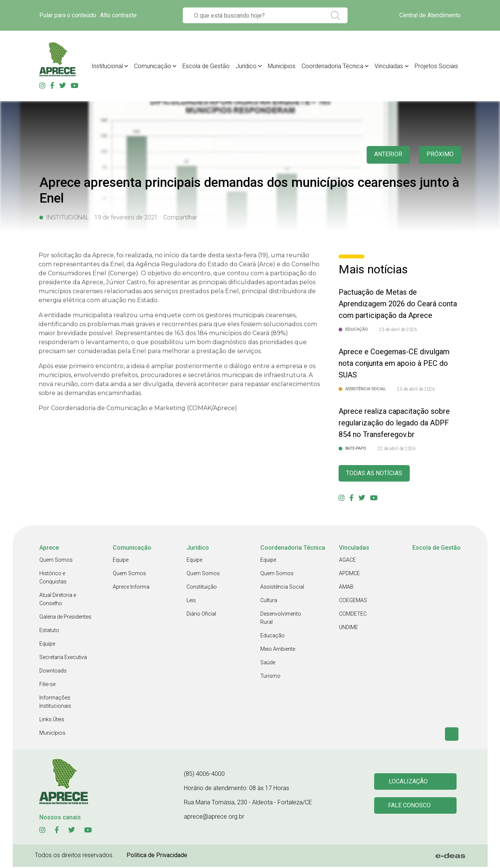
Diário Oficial (201, 615)
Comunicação (153, 66)
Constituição (202, 588)
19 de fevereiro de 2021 (126, 217)
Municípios (282, 66)
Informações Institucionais (55, 703)
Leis (191, 601)
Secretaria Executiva (63, 658)
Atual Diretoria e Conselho (58, 600)
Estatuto (49, 631)
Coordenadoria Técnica (332, 66)
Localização (409, 782)
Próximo (439, 155)
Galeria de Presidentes (65, 618)
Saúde (268, 664)
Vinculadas (389, 66)
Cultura (269, 601)
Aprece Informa (131, 588)
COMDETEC (353, 615)
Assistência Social (282, 588)
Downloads (53, 672)
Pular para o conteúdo (68, 15)
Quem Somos (56, 561)
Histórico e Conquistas (53, 579)
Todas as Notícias (377, 474)
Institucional (107, 66)
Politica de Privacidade (157, 856)
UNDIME (349, 628)
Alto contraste (118, 15)
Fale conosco (410, 807)
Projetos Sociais (436, 66)
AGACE (347, 561)
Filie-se (47, 685)
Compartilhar (180, 217)
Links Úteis (52, 720)
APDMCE (349, 574)
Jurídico (246, 66)
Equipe (47, 645)
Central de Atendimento (430, 15)
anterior (385, 155)
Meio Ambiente (278, 650)
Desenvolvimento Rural (281, 619)
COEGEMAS (353, 601)
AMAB (346, 588)
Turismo (270, 677)
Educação (272, 637)
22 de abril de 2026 (396, 449)
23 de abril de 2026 (398, 330)
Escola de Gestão (206, 66)
